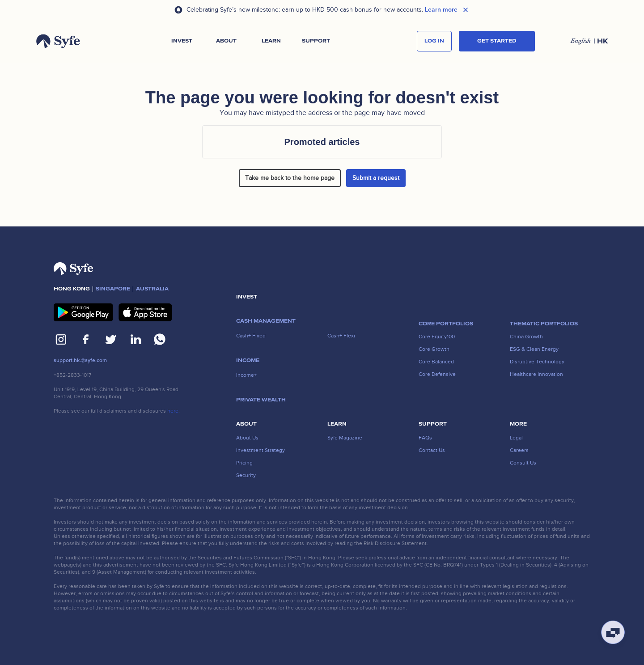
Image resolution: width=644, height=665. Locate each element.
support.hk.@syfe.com (80, 360)
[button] (182, 41)
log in (434, 41)
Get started (497, 41)
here (173, 411)
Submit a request (376, 178)
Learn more (441, 10)
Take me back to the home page (290, 178)
